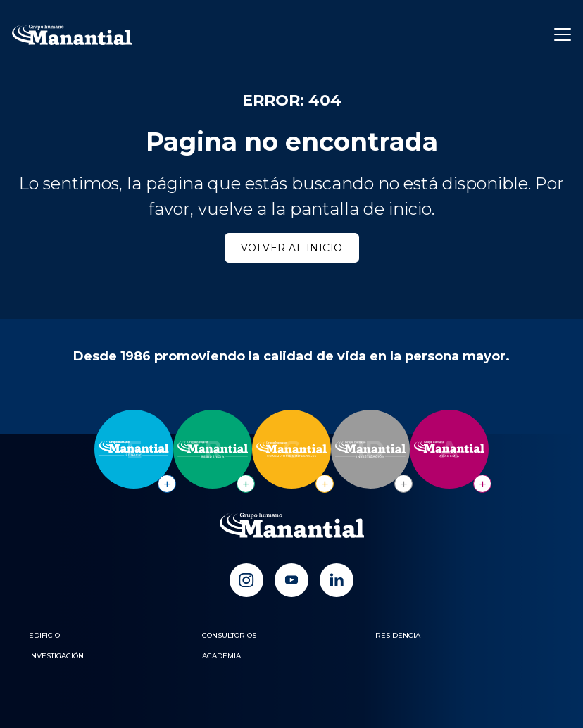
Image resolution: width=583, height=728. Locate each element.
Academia (221, 656)
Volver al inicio (292, 248)
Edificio (44, 635)
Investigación (56, 656)
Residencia (398, 635)
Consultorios (229, 635)
